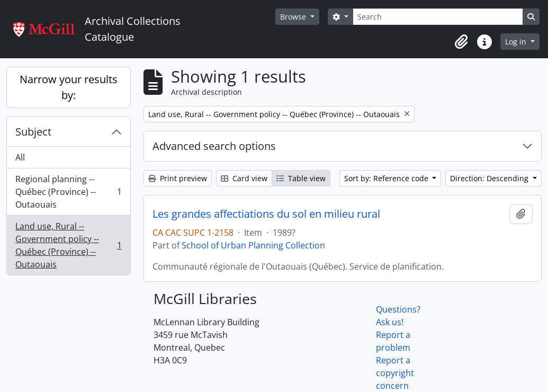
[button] (461, 42)
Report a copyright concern (395, 373)
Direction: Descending (490, 178)
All (20, 157)
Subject (33, 132)
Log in (517, 42)
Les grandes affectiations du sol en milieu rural (266, 214)
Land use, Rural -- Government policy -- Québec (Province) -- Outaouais (68, 245)
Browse (294, 17)
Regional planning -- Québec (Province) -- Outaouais (68, 192)
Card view (244, 178)
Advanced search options (214, 146)
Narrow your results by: (69, 87)
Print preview (178, 178)
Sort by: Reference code (387, 178)
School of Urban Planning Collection (253, 245)
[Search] (438, 17)
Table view (301, 178)
